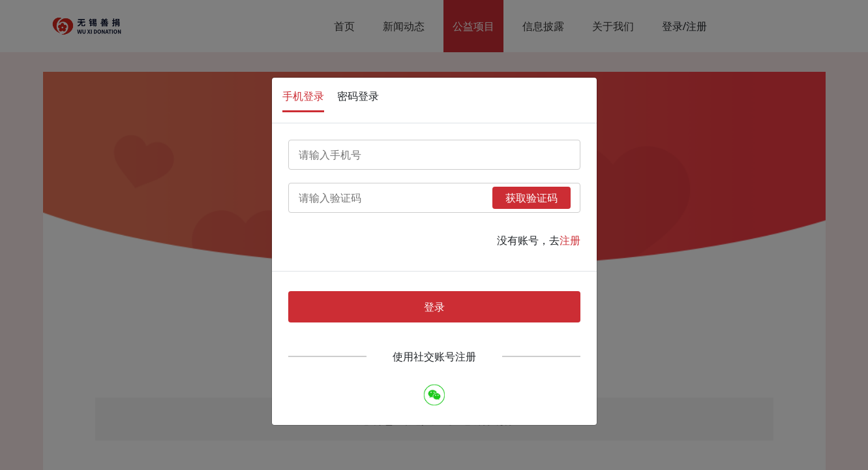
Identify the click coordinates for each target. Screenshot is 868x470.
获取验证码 (531, 198)
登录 (434, 307)
